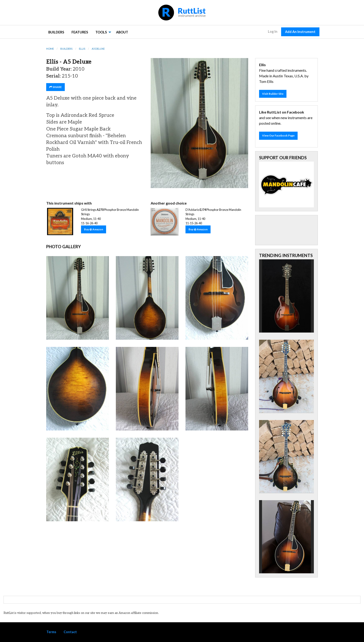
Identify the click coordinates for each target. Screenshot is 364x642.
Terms (51, 632)
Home (50, 49)
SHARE (55, 87)
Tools (101, 32)
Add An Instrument (300, 32)
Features (80, 32)
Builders (56, 32)
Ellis (82, 49)
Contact (70, 632)
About (122, 32)
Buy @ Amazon (94, 229)
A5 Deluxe (98, 49)
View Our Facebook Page (278, 135)
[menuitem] (56, 32)
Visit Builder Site (273, 94)
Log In (273, 31)
